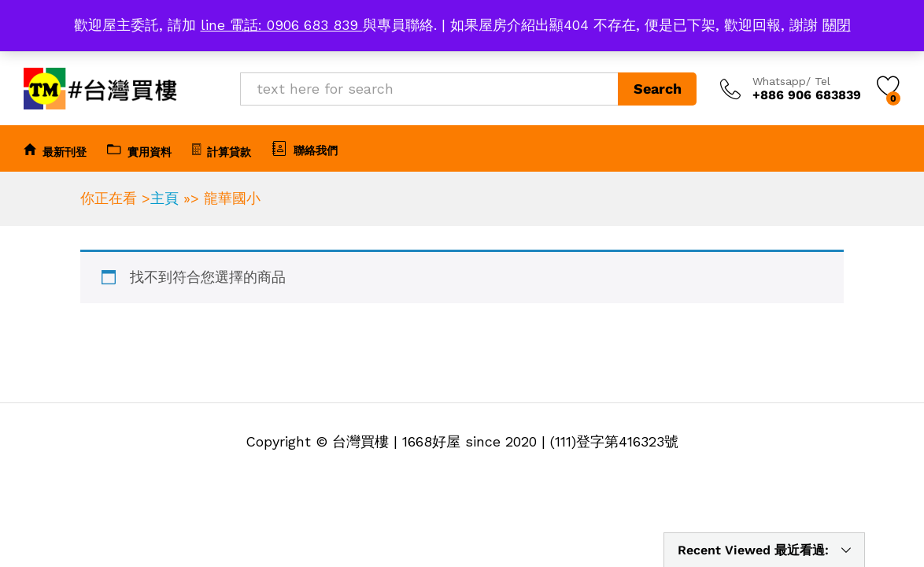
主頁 (164, 198)
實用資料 (139, 150)
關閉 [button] (837, 25)
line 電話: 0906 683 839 (282, 25)
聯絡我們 (305, 148)
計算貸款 (222, 150)
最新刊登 (55, 150)
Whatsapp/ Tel (791, 81)
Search (658, 89)
